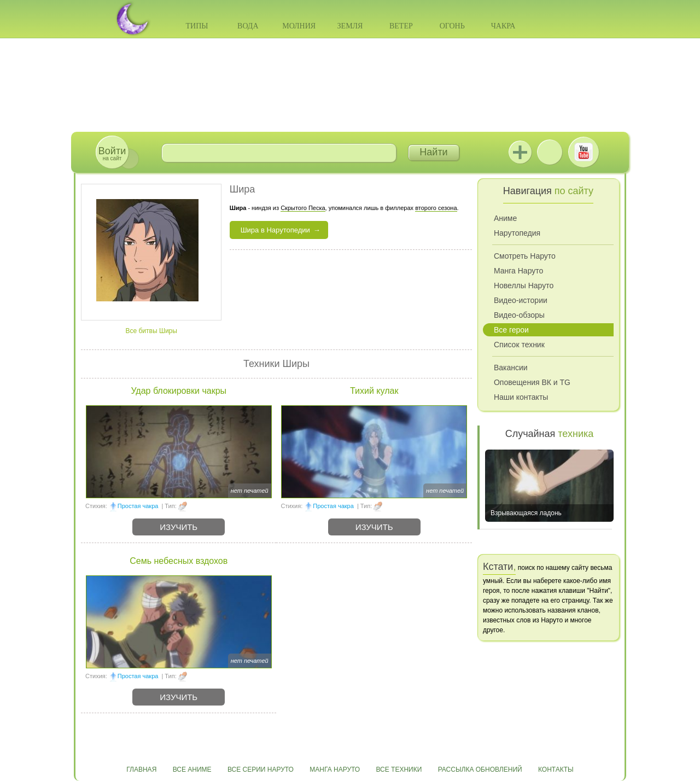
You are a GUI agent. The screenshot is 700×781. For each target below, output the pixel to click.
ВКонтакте (550, 152)
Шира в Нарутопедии (275, 230)
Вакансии (511, 368)
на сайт (112, 153)
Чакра (503, 26)
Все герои (511, 330)
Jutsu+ (520, 152)
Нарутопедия (517, 233)
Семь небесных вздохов (179, 561)
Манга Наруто (518, 271)
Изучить (179, 527)
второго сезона (436, 208)
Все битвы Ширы (151, 331)
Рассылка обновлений (480, 770)
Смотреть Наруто (525, 256)
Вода (248, 26)
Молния (299, 26)
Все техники (399, 770)
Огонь (452, 26)
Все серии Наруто (261, 770)
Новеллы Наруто (524, 285)
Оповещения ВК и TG (532, 382)
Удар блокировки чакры (179, 391)
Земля (350, 26)
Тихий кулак (374, 391)
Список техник (519, 345)
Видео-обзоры (519, 315)
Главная (141, 770)
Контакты (556, 770)
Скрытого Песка (303, 208)
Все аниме (192, 770)
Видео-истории (521, 300)
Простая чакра (138, 506)
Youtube (584, 152)
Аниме (505, 218)
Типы (197, 26)
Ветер (401, 26)
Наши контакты (521, 397)
